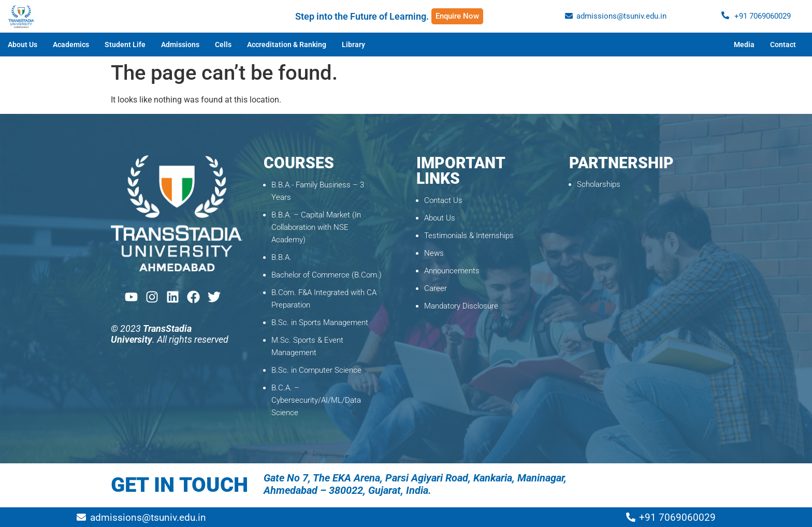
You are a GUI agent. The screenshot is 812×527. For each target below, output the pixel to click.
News (434, 253)
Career (436, 288)
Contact (783, 45)
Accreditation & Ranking (287, 45)
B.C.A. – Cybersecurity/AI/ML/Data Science (316, 400)
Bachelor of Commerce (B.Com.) (327, 275)
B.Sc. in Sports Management (320, 323)
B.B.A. (281, 257)
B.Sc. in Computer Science (316, 370)
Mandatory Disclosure (461, 306)
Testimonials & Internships (469, 236)
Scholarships (599, 184)
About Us (23, 45)
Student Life (125, 45)
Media (744, 45)
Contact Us (443, 200)
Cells (223, 45)
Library (353, 45)
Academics (71, 45)
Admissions (180, 45)
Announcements (452, 271)
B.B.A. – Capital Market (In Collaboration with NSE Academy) (316, 227)
